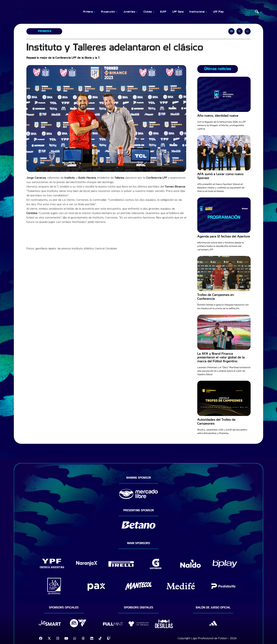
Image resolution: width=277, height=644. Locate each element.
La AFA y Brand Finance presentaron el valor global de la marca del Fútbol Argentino (221, 358)
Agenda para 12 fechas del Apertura (224, 236)
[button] (231, 31)
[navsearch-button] (257, 12)
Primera (45, 31)
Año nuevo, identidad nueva (218, 116)
